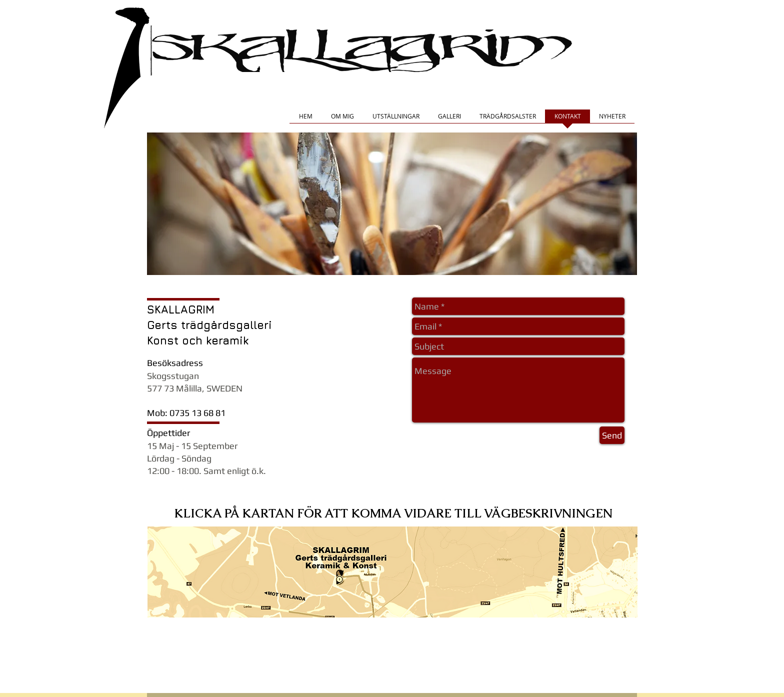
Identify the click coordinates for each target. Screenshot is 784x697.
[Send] (612, 435)
